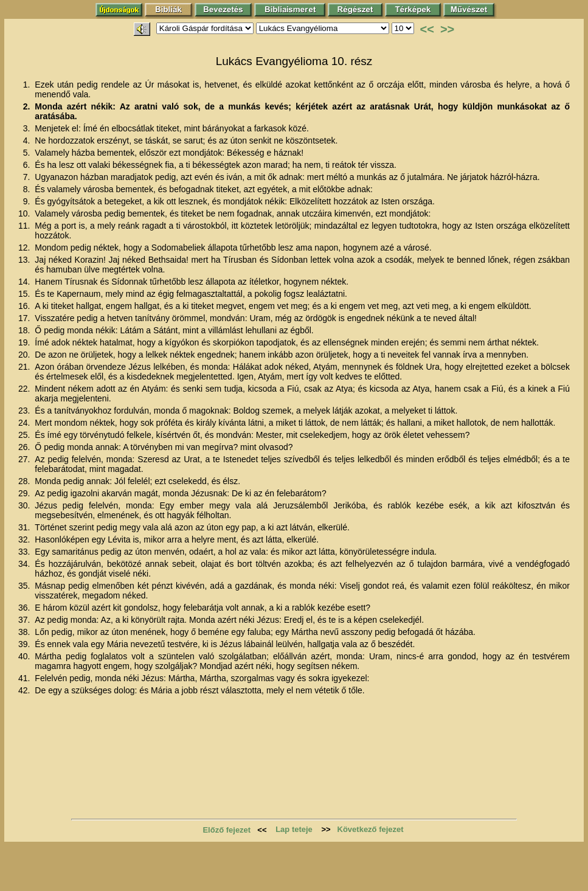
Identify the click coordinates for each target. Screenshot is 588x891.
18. (25, 330)
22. (25, 389)
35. (25, 586)
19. (25, 342)
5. (28, 153)
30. (25, 505)
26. (25, 447)
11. (25, 226)
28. (25, 481)
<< (427, 29)
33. (25, 552)
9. (28, 201)
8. (28, 189)
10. (25, 213)
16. (25, 306)
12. (25, 248)
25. (25, 435)
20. (25, 355)
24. (25, 423)
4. (28, 140)
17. (25, 318)
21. (25, 367)
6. (28, 165)
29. (25, 493)
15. (25, 294)
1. (28, 85)
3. (28, 128)
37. (25, 620)
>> (447, 29)
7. (28, 177)
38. (25, 632)
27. (25, 459)
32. (25, 539)
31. (25, 527)
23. (25, 411)
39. (25, 644)
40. (25, 656)
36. (25, 608)
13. (25, 260)
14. (25, 282)
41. (25, 678)
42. (25, 690)
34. (25, 564)
